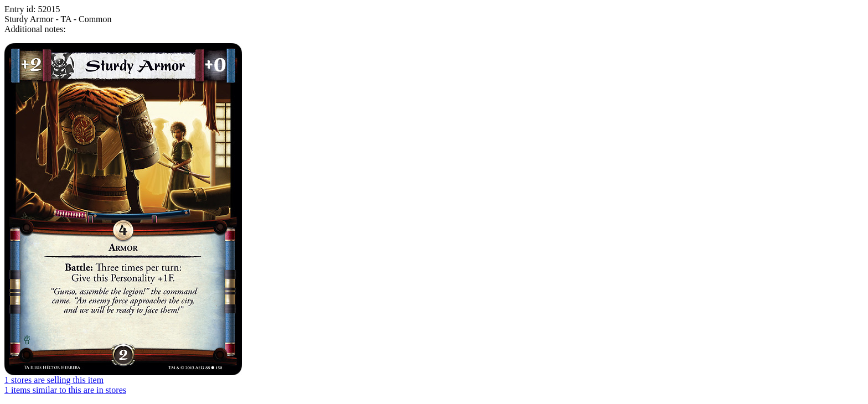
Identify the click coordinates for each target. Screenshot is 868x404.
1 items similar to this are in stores (65, 390)
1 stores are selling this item (54, 380)
